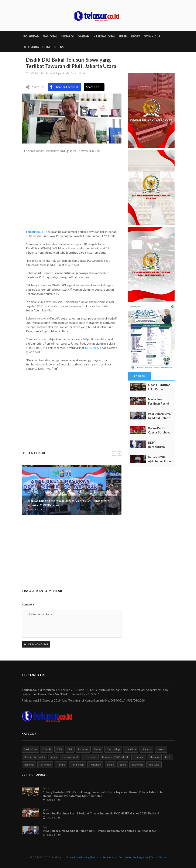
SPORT (135, 37)
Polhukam (95, 765)
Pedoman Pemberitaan (104, 857)
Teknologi (137, 765)
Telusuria (154, 765)
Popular (140, 376)
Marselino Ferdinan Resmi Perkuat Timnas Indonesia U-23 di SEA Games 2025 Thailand (101, 813)
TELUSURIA (31, 47)
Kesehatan (90, 757)
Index (54, 757)
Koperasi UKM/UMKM (115, 757)
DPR (70, 749)
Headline (131, 749)
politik (110, 765)
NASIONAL (50, 37)
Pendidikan (77, 765)
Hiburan (146, 749)
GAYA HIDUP (152, 37)
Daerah (47, 749)
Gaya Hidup (113, 749)
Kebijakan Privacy (80, 857)
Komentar (28, 605)
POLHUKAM (31, 37)
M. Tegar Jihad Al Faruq (64, 73)
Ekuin (97, 749)
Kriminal (139, 757)
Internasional (70, 757)
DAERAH (83, 37)
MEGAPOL (68, 37)
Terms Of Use (158, 857)
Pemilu (61, 765)
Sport (123, 765)
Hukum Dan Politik (34, 757)
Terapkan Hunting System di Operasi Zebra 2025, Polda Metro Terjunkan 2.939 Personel (68, 503)
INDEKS (59, 47)
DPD (59, 749)
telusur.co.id (35, 232)
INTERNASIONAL (104, 37)
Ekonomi (83, 749)
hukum (161, 749)
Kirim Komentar (36, 644)
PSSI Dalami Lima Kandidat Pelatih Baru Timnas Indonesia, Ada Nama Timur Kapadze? (99, 831)
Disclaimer (125, 857)
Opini (46, 47)
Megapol (154, 757)
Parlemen (45, 765)
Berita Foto (30, 749)
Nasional (29, 765)
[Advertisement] (72, 194)
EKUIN (123, 37)
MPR (168, 757)
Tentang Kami (141, 857)
